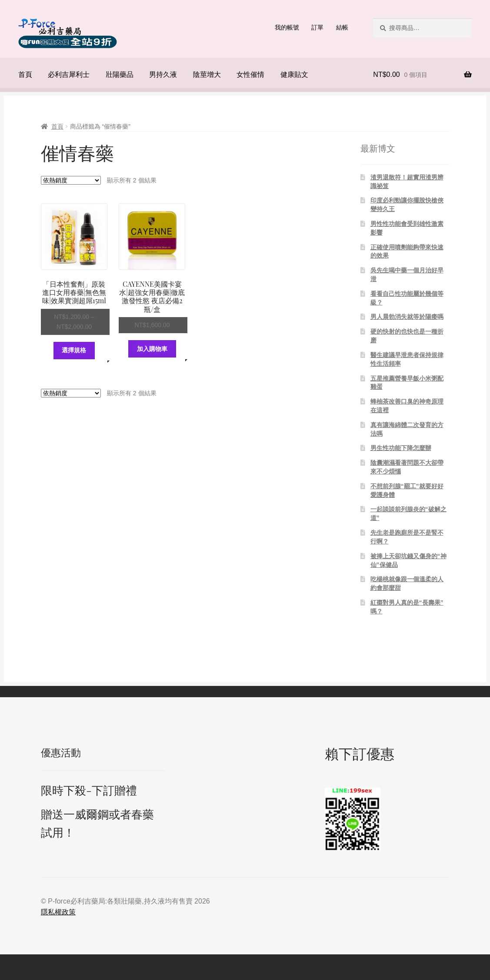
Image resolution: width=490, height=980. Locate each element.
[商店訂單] (71, 180)
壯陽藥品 (120, 74)
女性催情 (250, 74)
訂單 (317, 27)
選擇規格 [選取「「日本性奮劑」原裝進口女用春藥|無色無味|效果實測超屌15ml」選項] (74, 350)
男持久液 (163, 74)
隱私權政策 (58, 912)
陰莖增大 (207, 74)
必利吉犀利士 (69, 74)
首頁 (25, 74)
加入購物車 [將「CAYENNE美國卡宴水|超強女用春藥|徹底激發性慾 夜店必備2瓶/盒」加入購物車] (152, 349)
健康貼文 (294, 74)
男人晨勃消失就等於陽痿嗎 (407, 317)
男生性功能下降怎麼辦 (401, 448)
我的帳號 (287, 27)
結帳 (342, 27)
